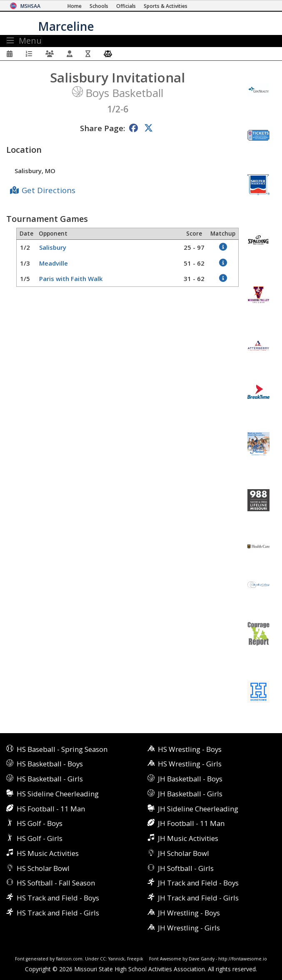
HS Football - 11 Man (51, 809)
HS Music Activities (48, 853)
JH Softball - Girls (186, 868)
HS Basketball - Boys (50, 764)
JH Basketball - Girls (190, 794)
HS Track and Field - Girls (58, 913)
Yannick (116, 959)
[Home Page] (75, 6)
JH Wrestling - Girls (189, 928)
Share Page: (102, 128)
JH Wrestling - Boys (189, 913)
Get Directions (49, 190)
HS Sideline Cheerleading (58, 794)
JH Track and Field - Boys (198, 883)
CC (103, 959)
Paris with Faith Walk (71, 279)
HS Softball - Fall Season (56, 883)
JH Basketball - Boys (190, 779)
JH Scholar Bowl (183, 853)
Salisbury (53, 247)
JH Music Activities (188, 838)
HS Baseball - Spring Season (62, 749)
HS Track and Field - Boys (58, 898)
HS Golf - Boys (40, 823)
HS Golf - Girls (40, 838)
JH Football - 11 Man (191, 823)
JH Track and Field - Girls (198, 898)
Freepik (135, 959)
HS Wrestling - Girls (190, 764)
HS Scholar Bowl (43, 868)
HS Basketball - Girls (50, 779)
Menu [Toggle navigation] (24, 41)
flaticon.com (69, 959)
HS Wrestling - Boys (190, 749)
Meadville (54, 263)
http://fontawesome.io (243, 959)
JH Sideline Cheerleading (198, 809)
